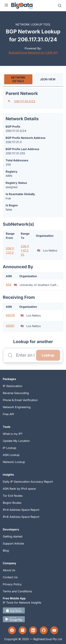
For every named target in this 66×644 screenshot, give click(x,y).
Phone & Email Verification (20, 400)
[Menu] (6, 6)
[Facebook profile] (12, 630)
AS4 (9, 285)
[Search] (60, 6)
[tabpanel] (33, 210)
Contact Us (10, 577)
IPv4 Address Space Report (21, 510)
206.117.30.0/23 (25, 101)
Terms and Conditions (17, 591)
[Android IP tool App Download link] (33, 619)
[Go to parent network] (9, 101)
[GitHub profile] (44, 630)
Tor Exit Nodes (13, 496)
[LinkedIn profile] (33, 630)
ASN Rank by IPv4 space (19, 489)
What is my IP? (13, 434)
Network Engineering (17, 407)
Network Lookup (14, 462)
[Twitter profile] (23, 630)
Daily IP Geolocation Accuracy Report (28, 482)
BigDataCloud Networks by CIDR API (33, 53)
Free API (8, 414)
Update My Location (16, 441)
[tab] (18, 79)
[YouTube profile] (54, 630)
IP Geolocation (12, 386)
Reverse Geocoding (16, 393)
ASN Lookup (11, 455)
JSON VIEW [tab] (48, 79)
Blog (6, 550)
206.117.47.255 (25, 250)
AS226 (10, 315)
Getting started (13, 536)
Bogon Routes (12, 503)
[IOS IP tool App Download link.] (33, 610)
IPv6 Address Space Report (21, 517)
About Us (9, 570)
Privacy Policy (12, 584)
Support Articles (13, 543)
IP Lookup (10, 448)
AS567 (10, 326)
